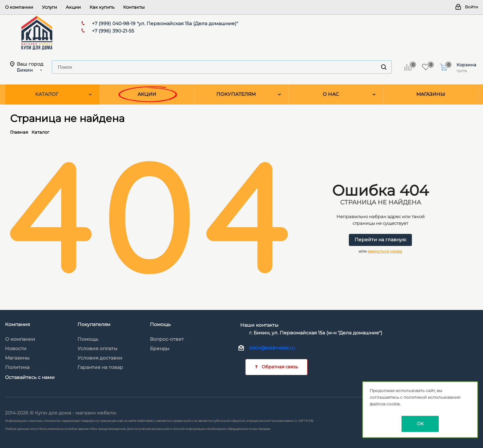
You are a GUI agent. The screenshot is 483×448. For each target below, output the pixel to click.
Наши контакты (259, 325)
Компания (17, 324)
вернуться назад (385, 251)
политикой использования (432, 397)
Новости (16, 348)
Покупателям (94, 324)
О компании (20, 339)
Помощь (88, 339)
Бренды (160, 348)
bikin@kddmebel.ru (272, 348)
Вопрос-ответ (167, 339)
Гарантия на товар (100, 367)
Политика (17, 367)
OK (420, 424)
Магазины (17, 358)
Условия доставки (100, 358)
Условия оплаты (97, 348)
